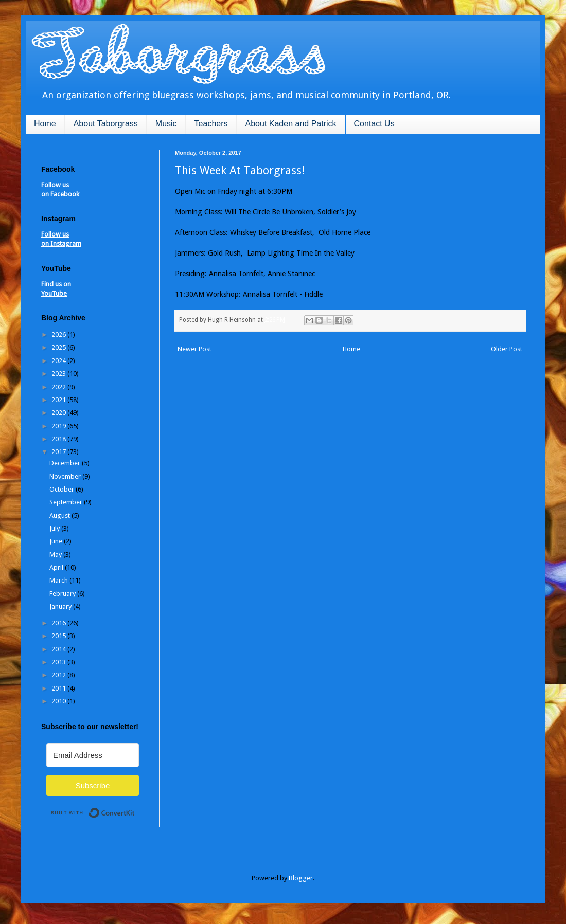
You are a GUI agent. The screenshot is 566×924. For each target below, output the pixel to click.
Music (166, 124)
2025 (59, 347)
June (57, 541)
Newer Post (194, 349)
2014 (59, 649)
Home (45, 124)
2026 (59, 334)
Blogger (301, 878)
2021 (59, 400)
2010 (59, 701)
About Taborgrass (106, 124)
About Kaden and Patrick (291, 124)
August (60, 515)
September (67, 502)
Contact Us (374, 124)
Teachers (211, 124)
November (66, 476)
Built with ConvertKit (135, 809)
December (66, 463)
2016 (59, 623)
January (61, 606)
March (59, 580)
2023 (59, 374)
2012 (59, 675)
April (57, 567)
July (55, 528)
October (63, 489)
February (63, 594)
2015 (59, 636)
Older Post (507, 349)
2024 (59, 361)
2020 (59, 413)
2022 (59, 387)
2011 (59, 688)
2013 (59, 662)
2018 (59, 439)
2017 (59, 452)
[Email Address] (93, 755)
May (56, 555)
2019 (59, 426)
